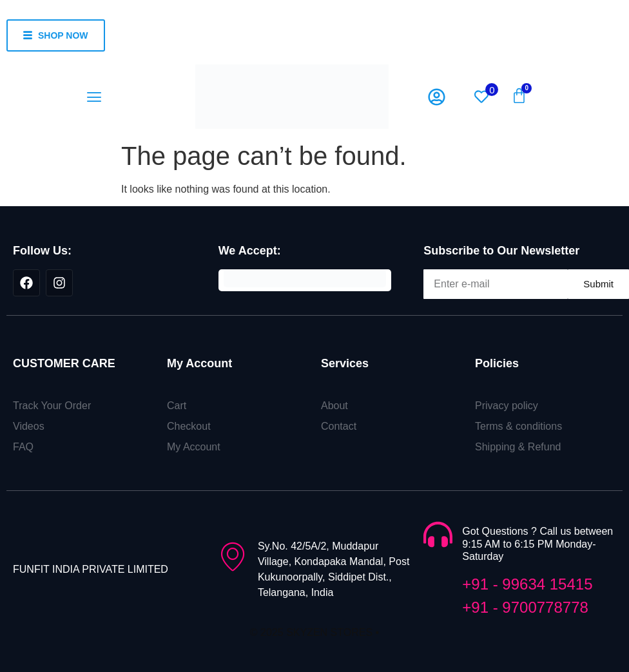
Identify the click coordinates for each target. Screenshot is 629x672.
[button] (94, 97)
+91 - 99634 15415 (527, 584)
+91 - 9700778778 (525, 607)
